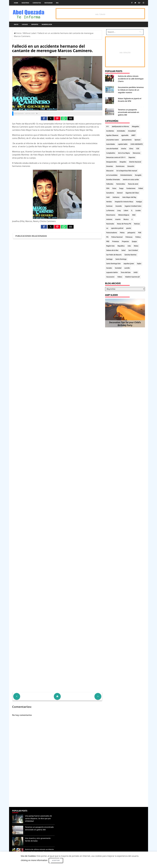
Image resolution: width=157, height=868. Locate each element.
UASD (136, 272)
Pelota (122, 233)
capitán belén (123, 144)
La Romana (110, 210)
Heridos (109, 202)
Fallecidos (110, 184)
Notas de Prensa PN (124, 224)
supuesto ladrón (112, 272)
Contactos (37, 3)
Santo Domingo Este (113, 264)
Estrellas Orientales (113, 180)
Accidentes (110, 131)
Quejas (134, 241)
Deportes (35, 24)
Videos (120, 277)
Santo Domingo (121, 259)
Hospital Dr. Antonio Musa (124, 202)
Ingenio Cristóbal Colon (133, 206)
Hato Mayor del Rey (129, 197)
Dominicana (120, 166)
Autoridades (111, 144)
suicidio (127, 268)
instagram (48, 3)
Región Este (110, 246)
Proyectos (125, 241)
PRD (108, 241)
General (120, 193)
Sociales (109, 268)
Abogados (136, 126)
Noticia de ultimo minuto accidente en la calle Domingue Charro (131, 79)
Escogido (138, 175)
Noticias (137, 224)
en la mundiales (112, 175)
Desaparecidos (111, 162)
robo (129, 246)
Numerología (47, 24)
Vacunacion (110, 277)
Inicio (16, 24)
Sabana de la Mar (112, 250)
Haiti (108, 197)
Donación (131, 166)
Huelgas (139, 202)
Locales (25, 24)
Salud (124, 250)
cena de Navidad (112, 149)
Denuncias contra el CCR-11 (116, 157)
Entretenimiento (126, 175)
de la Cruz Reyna (124, 153)
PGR (140, 233)
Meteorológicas (124, 215)
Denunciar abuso (67, 813)
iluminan (109, 206)
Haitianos (116, 197)
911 (108, 126)
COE (138, 149)
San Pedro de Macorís (114, 255)
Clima (131, 149)
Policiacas (129, 237)
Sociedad (118, 268)
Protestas (116, 241)
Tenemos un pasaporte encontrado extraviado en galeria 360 (129, 112)
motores (109, 219)
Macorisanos (111, 215)
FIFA (108, 188)
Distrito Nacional (135, 162)
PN (107, 237)
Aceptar (56, 861)
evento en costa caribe (131, 180)
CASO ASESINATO (137, 144)
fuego (121, 188)
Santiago (109, 259)
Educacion (110, 171)
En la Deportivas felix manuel (127, 171)
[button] (44, 118)
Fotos (114, 188)
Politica (138, 237)
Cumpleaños (111, 153)
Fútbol (141, 188)
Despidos (123, 162)
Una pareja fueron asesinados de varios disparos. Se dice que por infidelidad (39, 818)
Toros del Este (126, 272)
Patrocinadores (112, 233)
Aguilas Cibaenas (112, 135)
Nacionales (110, 224)
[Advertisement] (57, 789)
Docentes (110, 166)
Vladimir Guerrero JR (132, 277)
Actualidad (132, 131)
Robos (136, 246)
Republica (121, 246)
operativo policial (117, 228)
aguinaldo (125, 135)
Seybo (139, 264)
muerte (118, 219)
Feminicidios (121, 184)
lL (132, 210)
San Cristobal (133, 250)
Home (16, 3)
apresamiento (127, 140)
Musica (126, 219)
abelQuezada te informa (120, 126)
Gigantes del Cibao (132, 193)
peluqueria (131, 233)
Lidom (126, 210)
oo (107, 228)
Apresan (138, 140)
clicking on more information (34, 860)
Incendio (119, 206)
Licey (119, 210)
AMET (133, 135)
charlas (124, 149)
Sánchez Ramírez (130, 255)
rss (57, 3)
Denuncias (137, 153)
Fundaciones (131, 188)
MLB (134, 215)
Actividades (121, 131)
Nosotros (25, 3)
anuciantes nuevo (113, 140)
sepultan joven (129, 264)
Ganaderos (110, 193)
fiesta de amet (133, 184)
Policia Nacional (117, 237)
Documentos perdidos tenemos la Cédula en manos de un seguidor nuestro (131, 90)
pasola (129, 228)
